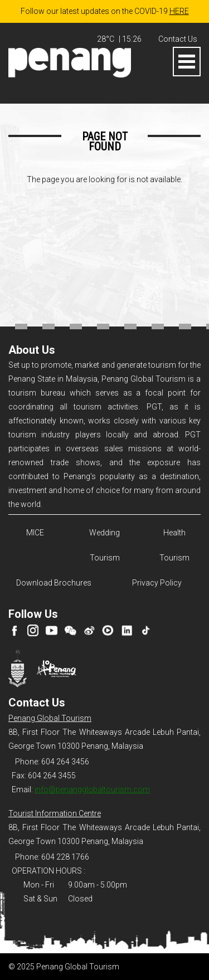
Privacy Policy (157, 583)
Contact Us (178, 39)
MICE (35, 533)
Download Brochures (52, 583)
